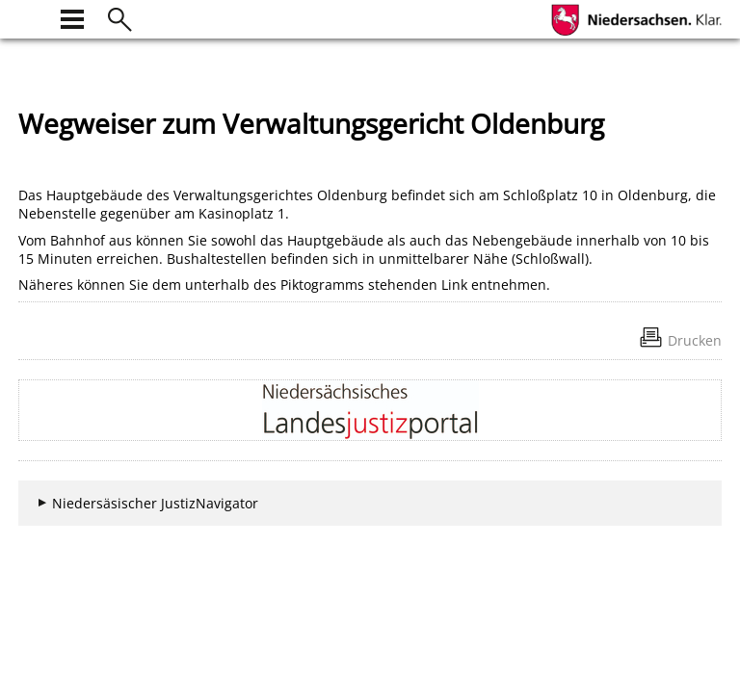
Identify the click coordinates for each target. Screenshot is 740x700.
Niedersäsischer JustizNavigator (155, 503)
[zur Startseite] (30, 17)
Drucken (695, 340)
